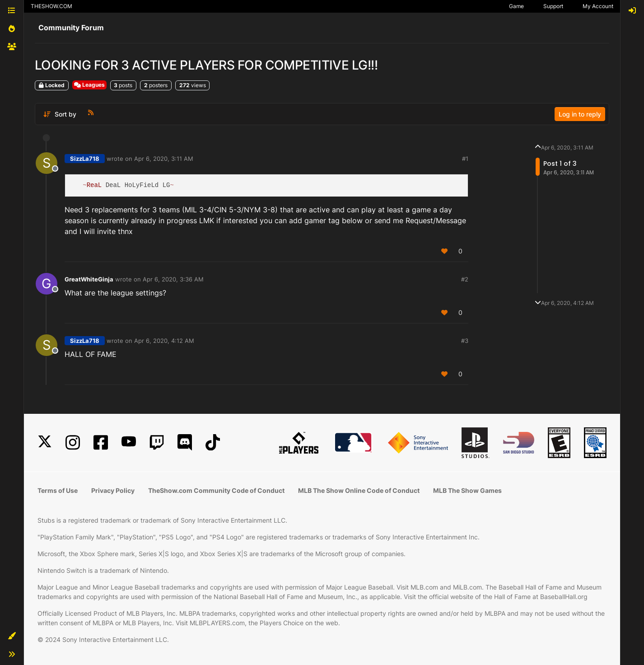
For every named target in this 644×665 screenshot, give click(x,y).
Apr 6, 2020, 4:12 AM (164, 341)
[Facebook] (101, 443)
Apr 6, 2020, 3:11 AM (164, 159)
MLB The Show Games (467, 490)
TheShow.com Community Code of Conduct (216, 490)
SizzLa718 (85, 159)
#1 (465, 159)
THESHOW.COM (51, 6)
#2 (465, 279)
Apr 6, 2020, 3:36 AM (173, 279)
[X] (45, 443)
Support (553, 6)
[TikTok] (213, 443)
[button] (12, 636)
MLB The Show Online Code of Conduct (359, 490)
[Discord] (185, 443)
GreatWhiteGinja (89, 279)
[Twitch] (157, 443)
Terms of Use (58, 490)
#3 (465, 341)
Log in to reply (580, 114)
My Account (598, 6)
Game (516, 6)
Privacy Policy (113, 490)
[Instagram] (73, 443)
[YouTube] (129, 443)
